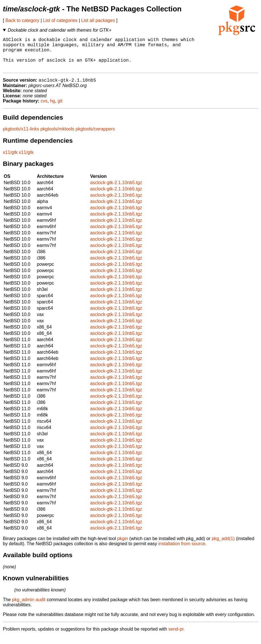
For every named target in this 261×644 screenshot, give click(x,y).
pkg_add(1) (223, 546)
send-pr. (177, 637)
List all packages (98, 20)
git (60, 109)
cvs (44, 109)
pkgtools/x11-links (21, 137)
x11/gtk (10, 160)
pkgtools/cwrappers (95, 137)
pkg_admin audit (29, 607)
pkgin (123, 546)
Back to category (22, 20)
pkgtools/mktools (57, 137)
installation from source (182, 551)
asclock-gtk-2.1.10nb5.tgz (116, 190)
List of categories (60, 20)
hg (52, 109)
